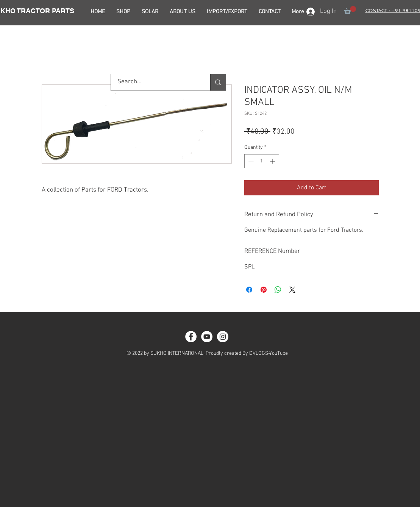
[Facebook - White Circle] (191, 337)
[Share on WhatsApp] (278, 290)
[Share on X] (292, 290)
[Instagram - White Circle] (223, 337)
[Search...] (156, 82)
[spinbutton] (262, 161)
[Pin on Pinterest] (264, 290)
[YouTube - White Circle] (207, 337)
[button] (350, 10)
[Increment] (273, 161)
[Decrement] (250, 161)
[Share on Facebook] (249, 290)
